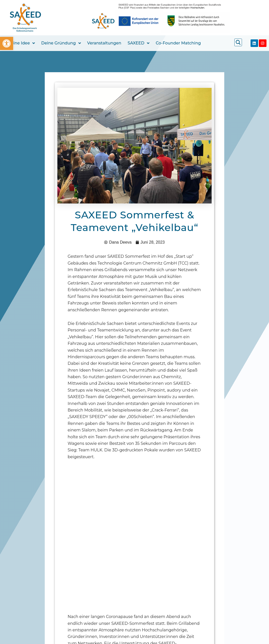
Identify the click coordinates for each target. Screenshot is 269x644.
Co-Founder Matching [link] (178, 43)
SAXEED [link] (139, 43)
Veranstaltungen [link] (104, 43)
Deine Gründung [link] (61, 43)
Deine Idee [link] (21, 43)
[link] (7, 43)
